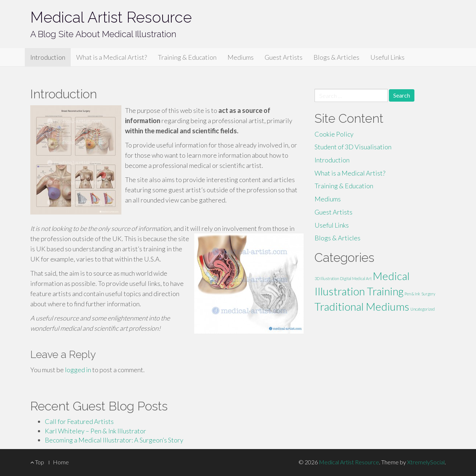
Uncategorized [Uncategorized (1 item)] (423, 309)
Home (61, 462)
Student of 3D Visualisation (353, 147)
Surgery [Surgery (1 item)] (428, 294)
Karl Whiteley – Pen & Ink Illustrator (95, 431)
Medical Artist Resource (111, 17)
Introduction (48, 57)
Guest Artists (284, 57)
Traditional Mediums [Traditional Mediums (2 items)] (362, 306)
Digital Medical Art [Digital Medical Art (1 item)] (356, 278)
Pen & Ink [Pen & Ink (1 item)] (412, 294)
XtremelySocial (426, 462)
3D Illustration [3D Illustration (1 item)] (327, 278)
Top (37, 462)
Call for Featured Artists (79, 421)
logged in (78, 370)
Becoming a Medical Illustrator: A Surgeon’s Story (114, 440)
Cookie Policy (334, 134)
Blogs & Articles (336, 57)
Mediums (241, 57)
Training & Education (187, 57)
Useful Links (387, 57)
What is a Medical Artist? (112, 57)
